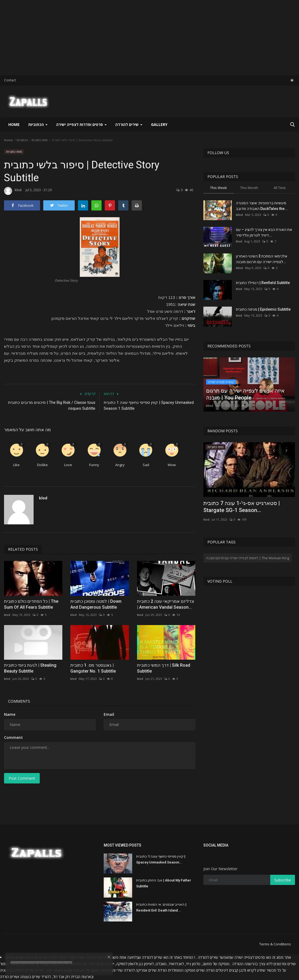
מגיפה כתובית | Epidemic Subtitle (263, 309)
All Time (280, 188)
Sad (146, 465)
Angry (120, 465)
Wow (172, 465)
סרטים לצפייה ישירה (250, 957)
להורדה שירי (126, 970)
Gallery (159, 124)
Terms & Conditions (275, 944)
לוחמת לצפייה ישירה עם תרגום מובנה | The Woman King (248, 558)
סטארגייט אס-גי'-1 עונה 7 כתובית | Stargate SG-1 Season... (242, 507)
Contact (10, 80)
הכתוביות (22, 140)
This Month (249, 188)
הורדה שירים (206, 970)
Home (14, 124)
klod (13, 191)
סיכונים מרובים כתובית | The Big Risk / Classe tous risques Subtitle (52, 405)
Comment (13, 737)
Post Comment (22, 778)
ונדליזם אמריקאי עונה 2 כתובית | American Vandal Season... (165, 604)
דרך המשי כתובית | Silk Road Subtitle (164, 668)
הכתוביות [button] (38, 124)
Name (10, 714)
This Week (219, 188)
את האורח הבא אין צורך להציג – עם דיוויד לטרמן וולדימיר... (264, 232)
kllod (239, 215)
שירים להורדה (152, 957)
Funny (94, 465)
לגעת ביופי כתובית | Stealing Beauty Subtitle (30, 668)
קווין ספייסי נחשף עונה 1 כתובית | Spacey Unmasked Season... (161, 859)
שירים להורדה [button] (129, 124)
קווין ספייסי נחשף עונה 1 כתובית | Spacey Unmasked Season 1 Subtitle (149, 405)
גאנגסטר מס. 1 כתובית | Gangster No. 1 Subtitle (93, 668)
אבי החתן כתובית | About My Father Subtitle (164, 883)
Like (16, 465)
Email (109, 714)
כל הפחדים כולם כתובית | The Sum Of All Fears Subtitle (31, 604)
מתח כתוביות (40, 140)
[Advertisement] (149, 38)
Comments (19, 701)
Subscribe (283, 880)
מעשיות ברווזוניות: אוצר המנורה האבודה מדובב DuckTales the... (262, 206)
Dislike (42, 465)
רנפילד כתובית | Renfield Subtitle (263, 283)
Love (68, 465)
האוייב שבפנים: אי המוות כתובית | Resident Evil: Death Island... (161, 907)
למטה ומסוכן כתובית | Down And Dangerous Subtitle (96, 604)
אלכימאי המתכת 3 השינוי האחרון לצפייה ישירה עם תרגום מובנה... (262, 259)
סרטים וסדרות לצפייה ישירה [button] (81, 124)
